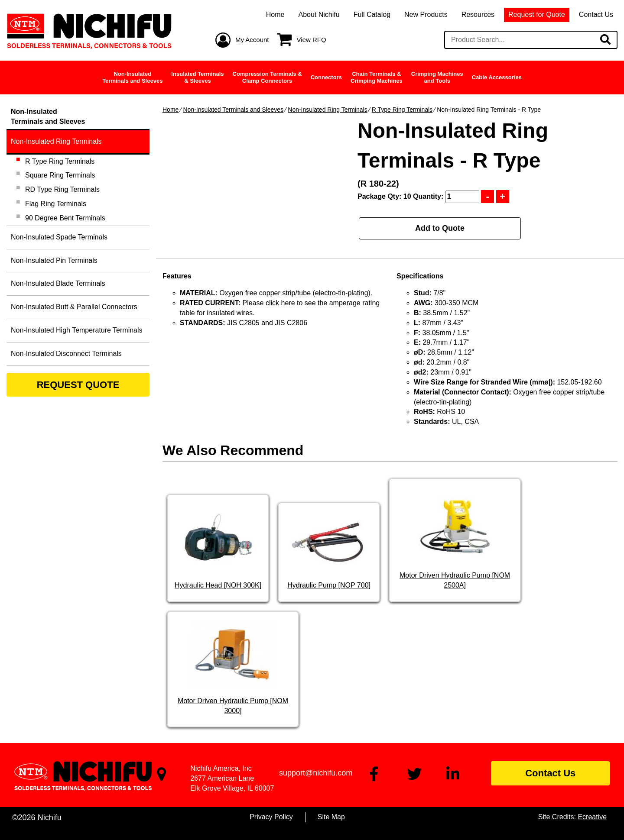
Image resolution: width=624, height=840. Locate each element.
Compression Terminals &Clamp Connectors (267, 77)
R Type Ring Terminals (402, 110)
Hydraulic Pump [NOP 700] (329, 585)
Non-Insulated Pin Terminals (54, 260)
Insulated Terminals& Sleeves (197, 77)
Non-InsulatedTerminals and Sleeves (132, 77)
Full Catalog (372, 15)
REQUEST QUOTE (78, 385)
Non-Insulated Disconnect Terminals (66, 354)
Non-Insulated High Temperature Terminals (77, 330)
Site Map (331, 817)
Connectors (326, 77)
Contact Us (596, 15)
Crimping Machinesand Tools (437, 77)
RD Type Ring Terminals (62, 189)
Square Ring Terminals (60, 175)
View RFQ (312, 40)
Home (275, 15)
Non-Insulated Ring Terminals (327, 110)
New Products (426, 15)
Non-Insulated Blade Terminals (58, 283)
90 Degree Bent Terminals (65, 218)
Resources (478, 15)
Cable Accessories (497, 77)
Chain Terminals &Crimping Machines (377, 77)
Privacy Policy (271, 817)
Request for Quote (537, 15)
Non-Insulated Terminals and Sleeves (233, 110)
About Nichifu (319, 15)
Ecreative (592, 817)
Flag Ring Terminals (56, 204)
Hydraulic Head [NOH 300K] (218, 585)
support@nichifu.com (316, 773)
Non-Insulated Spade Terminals (59, 237)
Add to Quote (440, 228)
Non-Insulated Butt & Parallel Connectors (74, 307)
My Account (252, 40)
